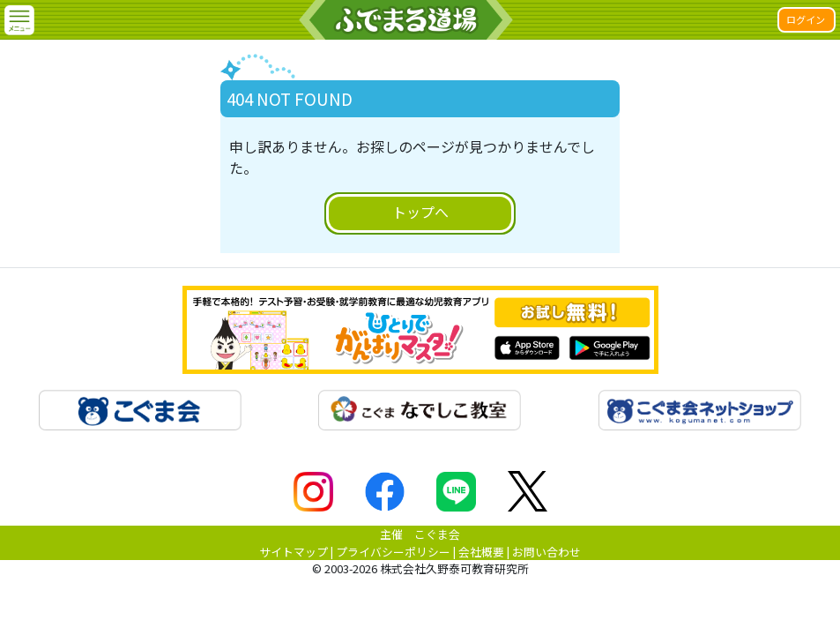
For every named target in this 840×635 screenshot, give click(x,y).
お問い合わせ (546, 552)
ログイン (806, 19)
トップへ (420, 212)
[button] (19, 20)
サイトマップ (294, 552)
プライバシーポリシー (393, 552)
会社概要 (481, 552)
